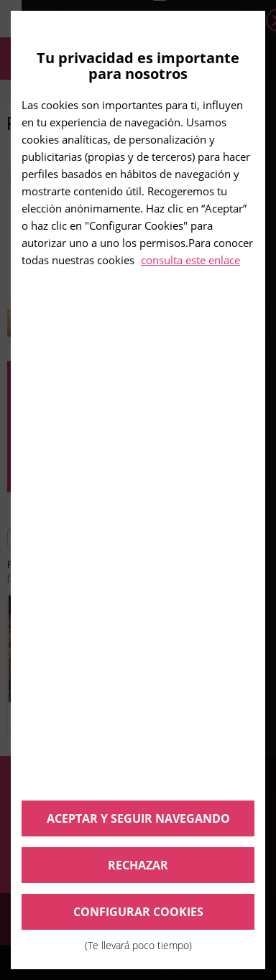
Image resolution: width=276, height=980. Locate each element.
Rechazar (138, 865)
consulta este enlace (190, 260)
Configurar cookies (138, 917)
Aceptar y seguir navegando (138, 818)
